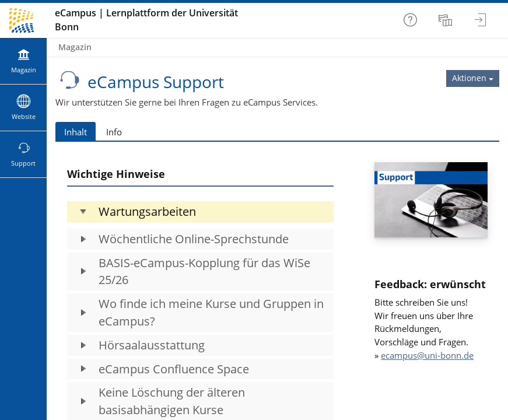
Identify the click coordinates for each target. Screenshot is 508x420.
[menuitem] (447, 20)
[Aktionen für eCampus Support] (473, 78)
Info (114, 132)
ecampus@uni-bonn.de (427, 355)
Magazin (75, 47)
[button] (200, 212)
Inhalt (76, 132)
